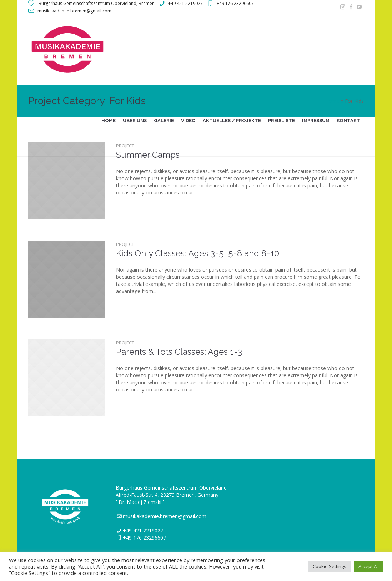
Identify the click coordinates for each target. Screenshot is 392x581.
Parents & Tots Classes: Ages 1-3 (179, 352)
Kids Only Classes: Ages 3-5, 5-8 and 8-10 (198, 253)
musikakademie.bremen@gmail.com (165, 516)
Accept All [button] (369, 566)
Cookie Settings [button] (330, 566)
